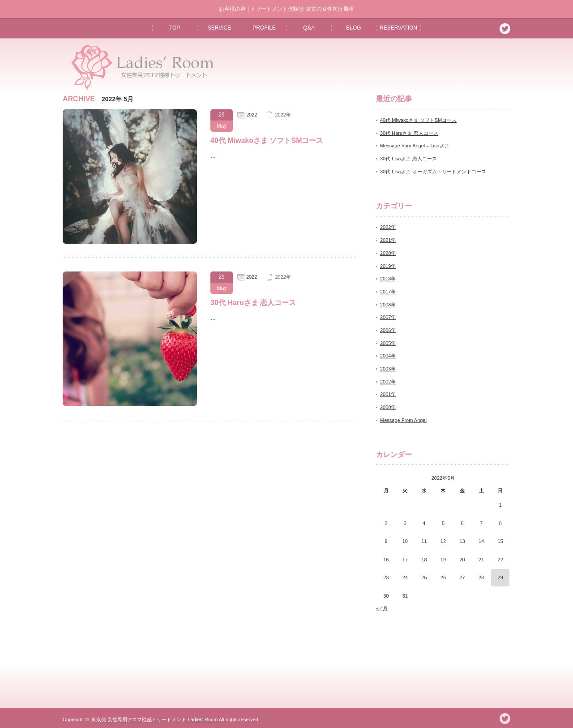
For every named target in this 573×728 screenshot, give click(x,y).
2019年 (388, 266)
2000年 (388, 407)
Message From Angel (403, 420)
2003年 (388, 369)
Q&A (309, 28)
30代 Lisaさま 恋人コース (408, 159)
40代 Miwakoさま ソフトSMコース (267, 140)
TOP (175, 28)
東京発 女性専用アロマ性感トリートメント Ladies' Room (154, 719)
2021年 (388, 240)
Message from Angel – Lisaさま (415, 146)
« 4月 (382, 608)
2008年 (388, 305)
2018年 (388, 279)
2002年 (388, 382)
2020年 (388, 253)
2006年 (388, 330)
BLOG (353, 28)
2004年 (388, 356)
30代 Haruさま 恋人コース (253, 303)
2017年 (388, 292)
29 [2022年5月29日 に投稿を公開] (500, 577)
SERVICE (219, 28)
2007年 (388, 317)
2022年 (283, 115)
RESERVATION (398, 28)
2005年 (388, 343)
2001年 (388, 394)
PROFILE (264, 28)
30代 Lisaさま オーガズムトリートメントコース (433, 172)
